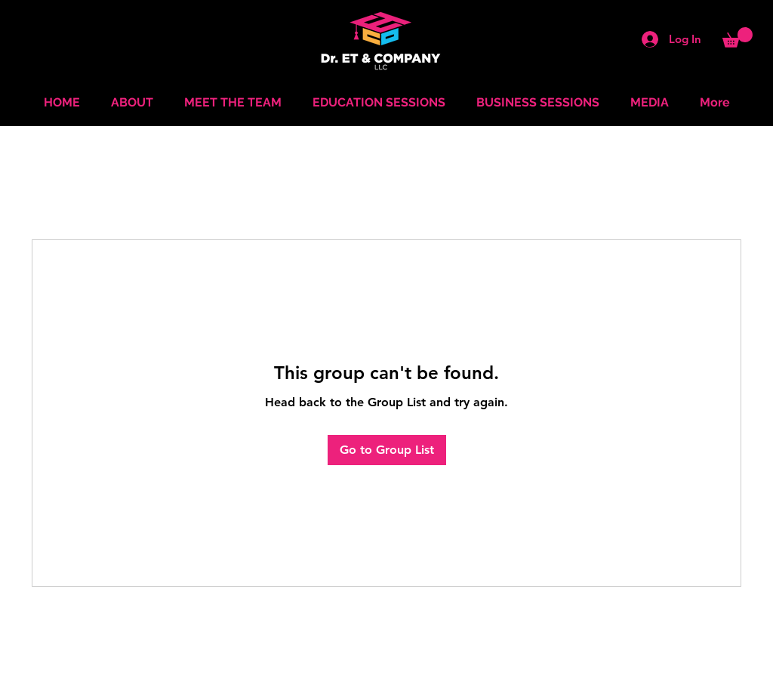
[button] (738, 37)
